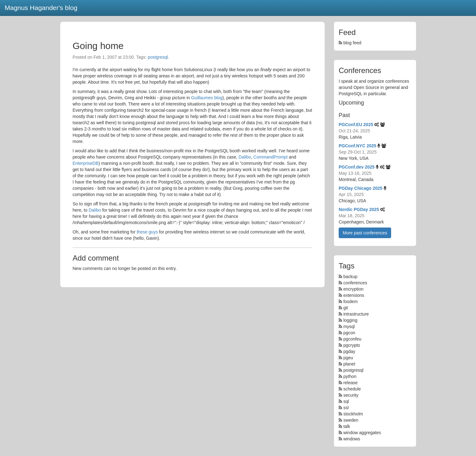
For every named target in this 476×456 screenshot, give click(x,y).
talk (347, 426)
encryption (353, 289)
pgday (349, 351)
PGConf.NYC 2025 (358, 146)
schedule (352, 389)
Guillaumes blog (207, 98)
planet (349, 364)
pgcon (349, 333)
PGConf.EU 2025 (356, 125)
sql (346, 401)
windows (352, 439)
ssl (346, 408)
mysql (349, 326)
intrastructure (356, 314)
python (350, 376)
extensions (354, 295)
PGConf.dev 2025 (357, 167)
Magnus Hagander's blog (41, 8)
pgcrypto (352, 345)
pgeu (348, 358)
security (351, 395)
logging (350, 320)
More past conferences (365, 233)
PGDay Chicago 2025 (361, 188)
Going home (98, 46)
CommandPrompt (271, 157)
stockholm (353, 414)
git (346, 308)
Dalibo (245, 157)
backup (350, 277)
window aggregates (362, 433)
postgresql (158, 57)
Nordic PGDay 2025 (359, 209)
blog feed (350, 43)
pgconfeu (352, 339)
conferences (355, 283)
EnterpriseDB (86, 163)
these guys (147, 232)
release (351, 383)
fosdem (351, 302)
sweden (351, 420)
